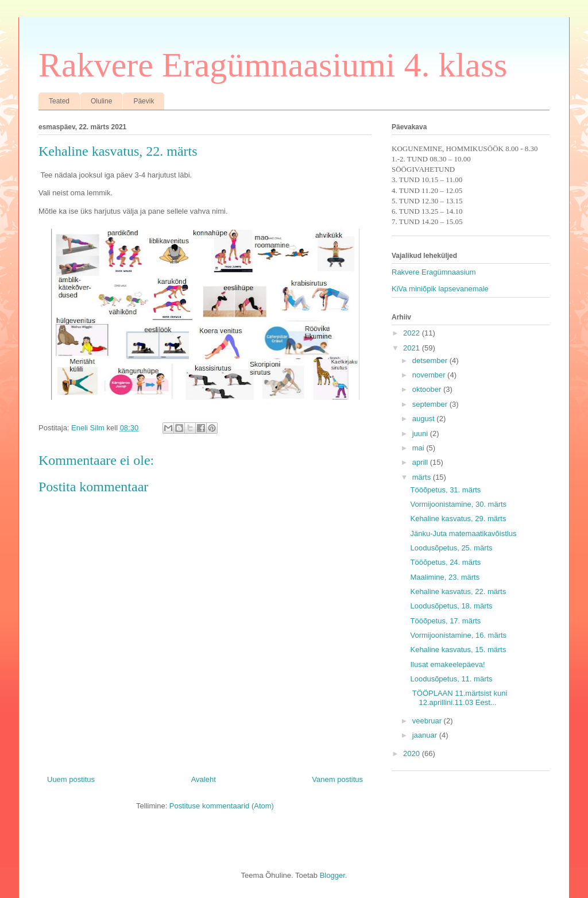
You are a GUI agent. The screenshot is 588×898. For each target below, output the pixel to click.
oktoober (428, 389)
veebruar (428, 721)
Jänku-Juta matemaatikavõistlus (463, 533)
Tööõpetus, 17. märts (445, 621)
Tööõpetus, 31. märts (445, 490)
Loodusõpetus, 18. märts (451, 606)
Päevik (144, 101)
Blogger (332, 875)
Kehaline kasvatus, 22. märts (458, 591)
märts (423, 477)
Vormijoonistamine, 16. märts (458, 635)
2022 (413, 333)
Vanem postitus (337, 779)
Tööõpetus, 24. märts (445, 562)
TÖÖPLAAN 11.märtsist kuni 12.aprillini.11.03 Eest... (459, 698)
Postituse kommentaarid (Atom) (222, 806)
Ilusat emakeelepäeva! (447, 664)
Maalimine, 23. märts (445, 577)
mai (419, 448)
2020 (413, 754)
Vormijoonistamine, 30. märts (458, 504)
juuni (421, 433)
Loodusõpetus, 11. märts (451, 679)
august (425, 419)
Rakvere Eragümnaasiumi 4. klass (273, 65)
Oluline (101, 101)
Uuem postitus (71, 779)
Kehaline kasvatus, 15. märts (458, 650)
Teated (59, 101)
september (431, 404)
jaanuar (426, 735)
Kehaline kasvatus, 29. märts (458, 519)
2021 (413, 348)
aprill (421, 462)
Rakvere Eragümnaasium (434, 272)
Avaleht (204, 779)
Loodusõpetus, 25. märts (451, 548)
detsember (431, 361)
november (430, 375)
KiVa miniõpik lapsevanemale (440, 289)
